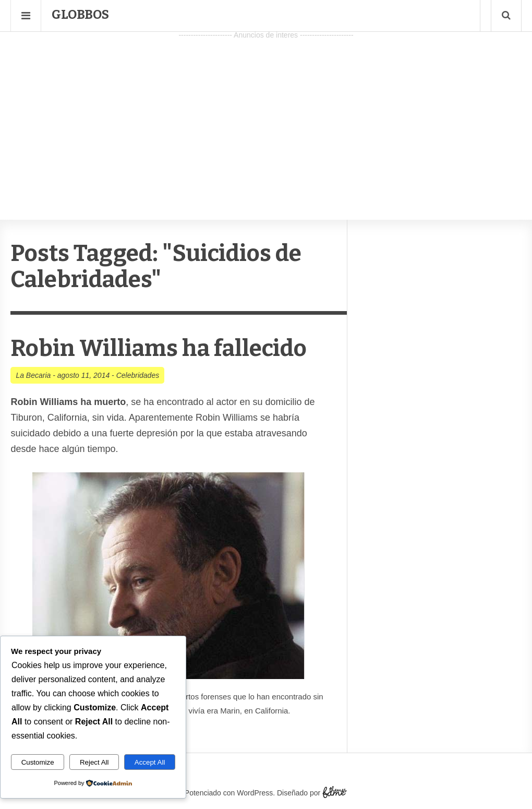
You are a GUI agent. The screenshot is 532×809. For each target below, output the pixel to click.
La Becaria (33, 375)
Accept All (150, 762)
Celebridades (138, 375)
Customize (38, 762)
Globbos (80, 15)
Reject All (94, 762)
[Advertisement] (266, 115)
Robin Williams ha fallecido (159, 348)
